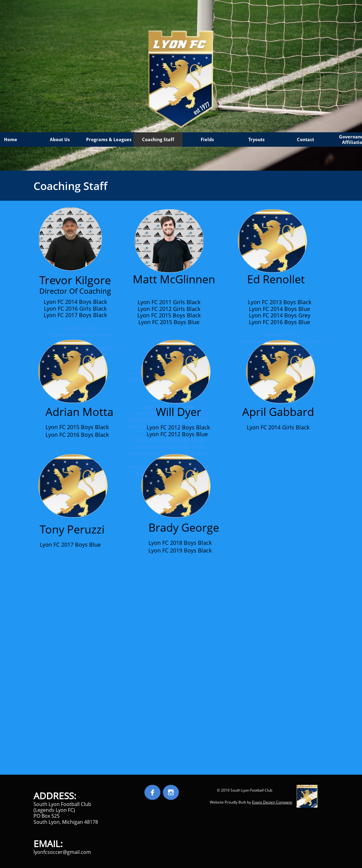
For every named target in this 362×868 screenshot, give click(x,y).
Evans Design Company (272, 802)
